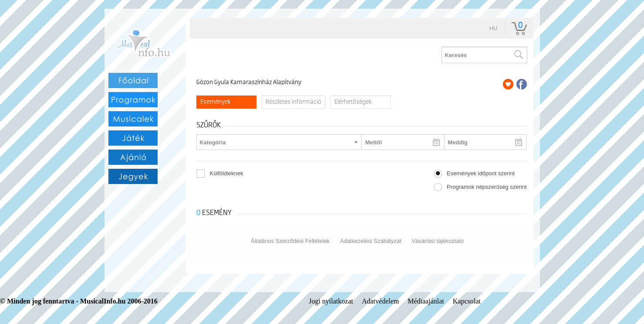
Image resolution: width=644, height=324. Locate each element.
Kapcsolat (467, 301)
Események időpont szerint (481, 173)
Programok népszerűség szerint (487, 187)
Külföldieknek (226, 173)
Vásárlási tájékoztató (438, 241)
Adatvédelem (380, 301)
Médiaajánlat (426, 301)
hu (494, 28)
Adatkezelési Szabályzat (371, 241)
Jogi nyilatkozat (331, 301)
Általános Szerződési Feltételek (290, 241)
